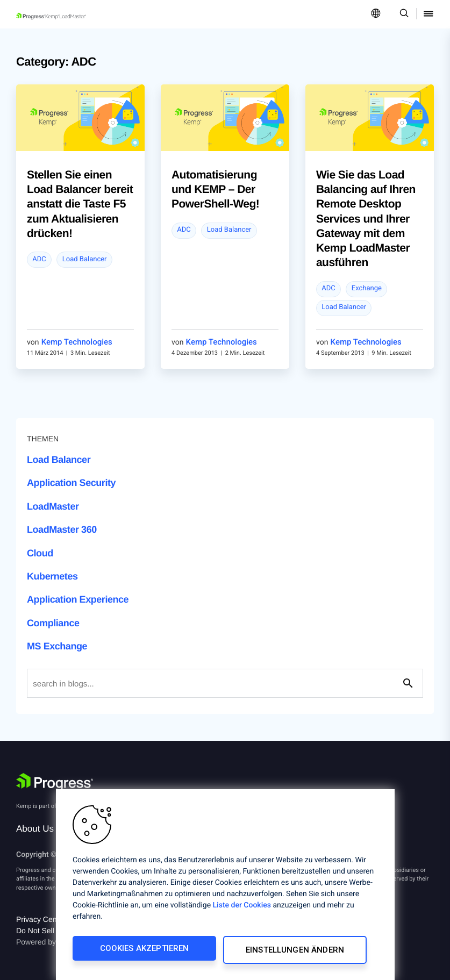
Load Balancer (85, 259)
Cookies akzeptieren (144, 952)
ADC (39, 259)
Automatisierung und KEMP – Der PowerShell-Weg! (215, 190)
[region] (225, 886)
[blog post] (80, 118)
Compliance (53, 623)
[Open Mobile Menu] (428, 14)
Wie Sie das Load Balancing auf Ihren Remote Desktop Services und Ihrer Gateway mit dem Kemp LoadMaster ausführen (366, 219)
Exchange (367, 288)
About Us (35, 829)
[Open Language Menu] (376, 14)
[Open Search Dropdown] (402, 14)
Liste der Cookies (242, 909)
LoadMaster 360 (62, 530)
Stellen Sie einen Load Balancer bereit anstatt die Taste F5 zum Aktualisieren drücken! (80, 204)
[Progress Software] (55, 782)
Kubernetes (52, 576)
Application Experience (78, 599)
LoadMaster (53, 506)
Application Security (71, 483)
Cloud (40, 553)
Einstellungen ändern (296, 952)
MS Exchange (57, 646)
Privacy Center (41, 919)
